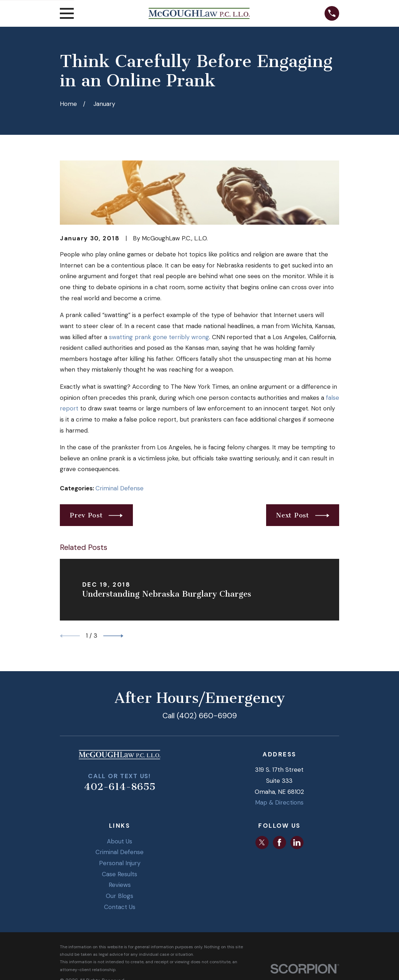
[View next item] (113, 636)
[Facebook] (279, 842)
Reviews (120, 885)
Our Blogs (120, 896)
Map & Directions (279, 802)
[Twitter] (262, 842)
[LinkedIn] (297, 842)
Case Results (120, 874)
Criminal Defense (120, 488)
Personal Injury (120, 863)
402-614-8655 (120, 787)
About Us (120, 841)
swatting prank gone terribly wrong (159, 337)
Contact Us (120, 907)
